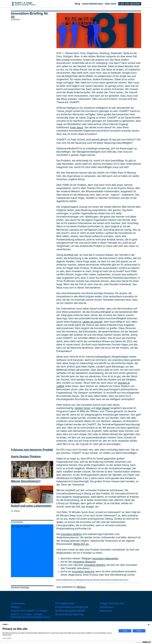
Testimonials (18, 603)
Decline (139, 631)
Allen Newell (103, 408)
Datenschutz (107, 607)
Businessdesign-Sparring (69, 614)
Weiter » (18, 511)
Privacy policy (7, 638)
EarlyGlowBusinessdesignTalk (72, 607)
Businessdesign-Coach (25, 4)
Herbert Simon (83, 408)
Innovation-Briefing (71, 534)
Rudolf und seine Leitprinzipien (31, 506)
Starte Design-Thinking (26, 456)
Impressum (106, 611)
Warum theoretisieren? (26, 481)
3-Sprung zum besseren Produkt (32, 450)
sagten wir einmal (92, 322)
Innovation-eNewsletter (105, 558)
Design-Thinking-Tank (112, 603)
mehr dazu (76, 127)
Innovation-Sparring (83, 571)
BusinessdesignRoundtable (70, 611)
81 (15, 511)
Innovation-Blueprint (84, 562)
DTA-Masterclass (65, 603)
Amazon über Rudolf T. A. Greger (29, 611)
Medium (81, 587)
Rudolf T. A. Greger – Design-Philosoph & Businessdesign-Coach (31, 616)
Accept (125, 631)
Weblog (15, 607)
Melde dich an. (81, 544)
